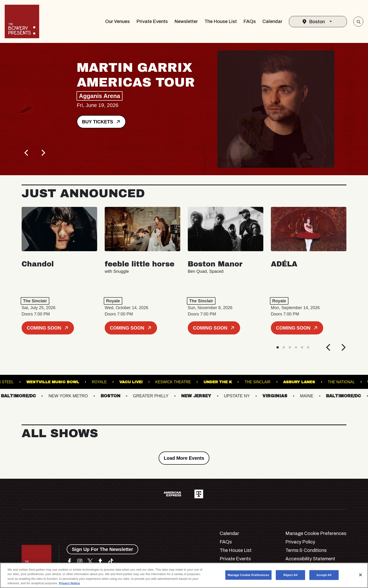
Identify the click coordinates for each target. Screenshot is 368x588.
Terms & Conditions (306, 550)
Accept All (324, 575)
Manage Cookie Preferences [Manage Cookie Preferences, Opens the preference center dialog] (248, 575)
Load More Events (184, 458)
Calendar (272, 21)
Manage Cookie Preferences (316, 533)
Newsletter (186, 21)
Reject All (291, 575)
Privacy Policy (300, 542)
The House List (221, 21)
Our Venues (117, 21)
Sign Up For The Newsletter (102, 549)
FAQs (250, 21)
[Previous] (27, 153)
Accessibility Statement (310, 559)
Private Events (152, 21)
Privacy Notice (69, 583)
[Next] (43, 153)
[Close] (360, 575)
